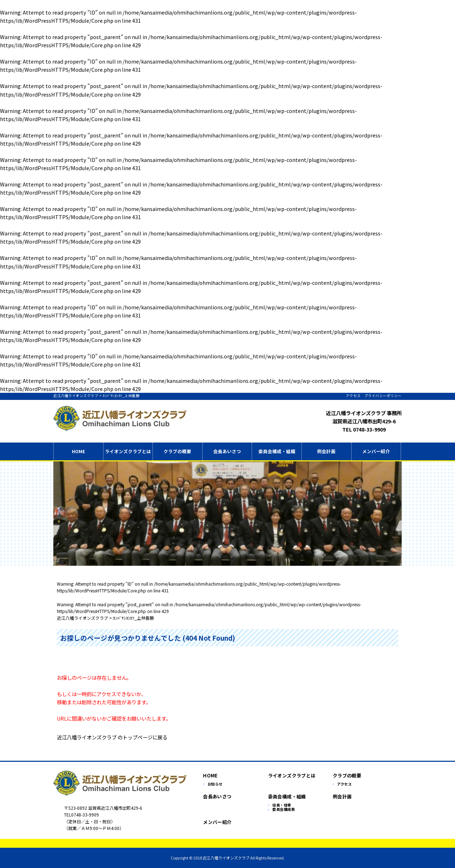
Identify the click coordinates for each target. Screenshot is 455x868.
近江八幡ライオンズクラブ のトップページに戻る (112, 737)
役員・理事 (282, 805)
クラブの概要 (177, 451)
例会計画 (326, 451)
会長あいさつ (227, 451)
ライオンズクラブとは (288, 775)
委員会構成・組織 (277, 451)
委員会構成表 (283, 810)
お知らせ (215, 784)
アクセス (353, 395)
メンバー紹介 (376, 451)
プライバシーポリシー (383, 395)
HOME (78, 451)
